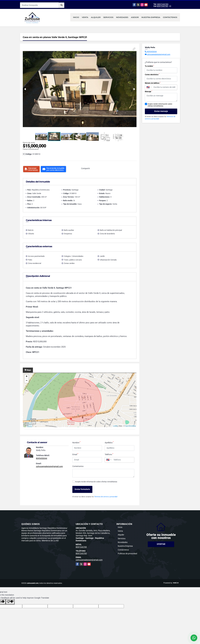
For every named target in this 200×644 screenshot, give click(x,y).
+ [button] (27, 377)
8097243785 (163, 4)
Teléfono (109, 454)
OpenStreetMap (130, 426)
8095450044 (42, 458)
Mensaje (148, 91)
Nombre (76, 442)
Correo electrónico (152, 74)
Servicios (108, 17)
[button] (134, 49)
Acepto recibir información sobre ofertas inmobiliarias (96, 482)
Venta (85, 17)
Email (75, 454)
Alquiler (96, 17)
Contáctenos (170, 17)
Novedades (122, 17)
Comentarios (78, 466)
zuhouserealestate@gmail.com (49, 466)
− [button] (27, 381)
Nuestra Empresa (151, 17)
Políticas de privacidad (127, 554)
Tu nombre (149, 66)
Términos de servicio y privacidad (106, 497)
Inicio (76, 17)
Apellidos (109, 442)
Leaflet (115, 426)
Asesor (135, 17)
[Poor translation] (10, 602)
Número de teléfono (153, 83)
